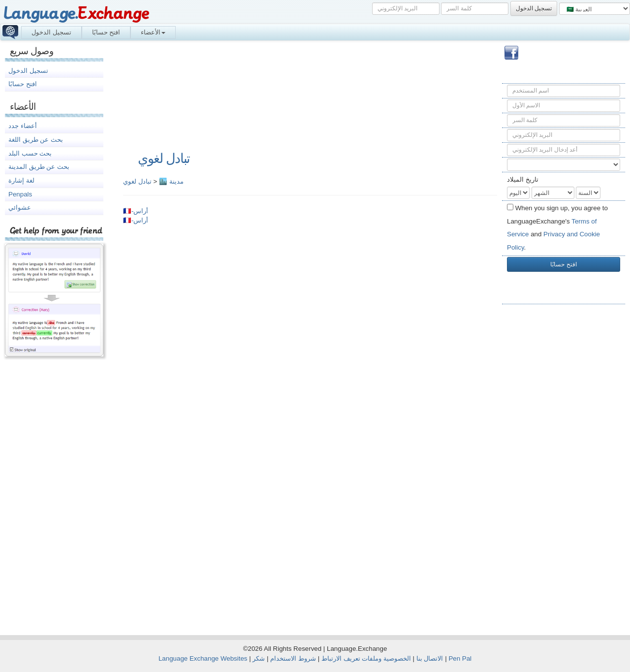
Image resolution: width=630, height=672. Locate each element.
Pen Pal (460, 658)
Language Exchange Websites (203, 658)
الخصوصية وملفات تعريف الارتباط (366, 658)
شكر (259, 658)
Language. (76, 14)
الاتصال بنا (430, 658)
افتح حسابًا (106, 32)
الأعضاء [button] (153, 32)
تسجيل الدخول (51, 32)
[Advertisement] (564, 468)
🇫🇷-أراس (136, 211)
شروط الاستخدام (293, 658)
